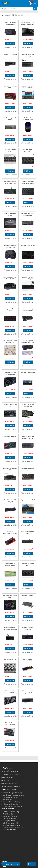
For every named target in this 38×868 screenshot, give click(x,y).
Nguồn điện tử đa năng (9, 816)
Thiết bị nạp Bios (8, 814)
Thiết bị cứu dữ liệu (8, 821)
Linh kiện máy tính (17, 15)
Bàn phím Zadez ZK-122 (28, 245)
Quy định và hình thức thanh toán (13, 795)
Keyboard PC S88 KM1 (10, 54)
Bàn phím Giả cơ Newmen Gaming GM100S (10, 566)
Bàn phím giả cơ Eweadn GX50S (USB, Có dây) (28, 343)
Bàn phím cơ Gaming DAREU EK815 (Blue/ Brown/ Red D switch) (28, 183)
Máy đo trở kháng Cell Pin (10, 823)
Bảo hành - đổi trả (8, 800)
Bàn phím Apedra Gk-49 (28, 373)
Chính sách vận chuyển (10, 797)
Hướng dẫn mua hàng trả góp (12, 806)
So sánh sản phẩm (11, 47)
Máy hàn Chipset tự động (10, 812)
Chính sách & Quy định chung (12, 793)
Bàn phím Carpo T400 (10, 659)
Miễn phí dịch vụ (11, 864)
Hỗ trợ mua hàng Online (10, 804)
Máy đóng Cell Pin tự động (11, 825)
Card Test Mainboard (9, 818)
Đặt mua (10, 44)
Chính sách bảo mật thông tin (12, 802)
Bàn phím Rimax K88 (10, 436)
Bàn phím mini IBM (28, 596)
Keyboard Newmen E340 (28, 500)
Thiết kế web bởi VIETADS (11, 787)
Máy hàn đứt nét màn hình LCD (12, 828)
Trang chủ (6, 15)
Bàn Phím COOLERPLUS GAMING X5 (10, 534)
